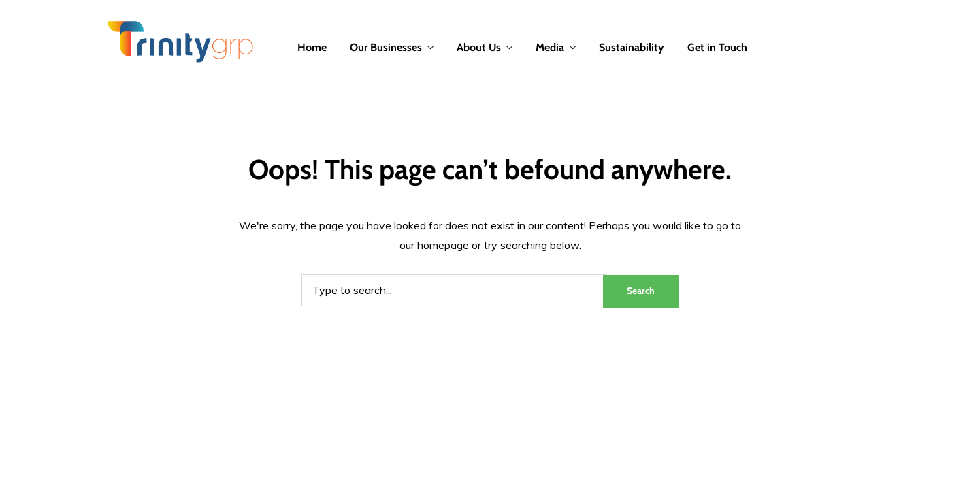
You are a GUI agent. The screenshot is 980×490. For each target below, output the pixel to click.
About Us (479, 47)
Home (312, 47)
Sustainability (632, 47)
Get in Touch (717, 47)
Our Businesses (386, 47)
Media (550, 47)
